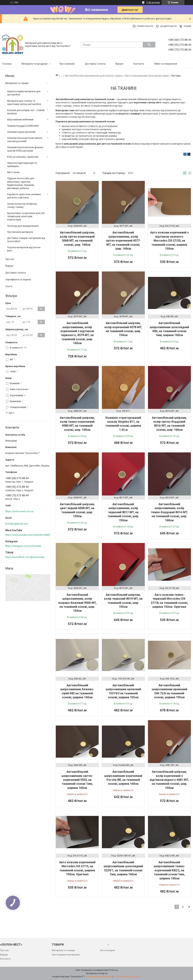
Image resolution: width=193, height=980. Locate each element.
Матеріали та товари (17, 83)
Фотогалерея (107, 950)
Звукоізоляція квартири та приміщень (22, 165)
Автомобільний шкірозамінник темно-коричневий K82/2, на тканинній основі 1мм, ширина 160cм (169, 870)
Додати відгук (168, 26)
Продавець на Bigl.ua (97, 973)
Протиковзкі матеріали (20, 232)
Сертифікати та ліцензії (18, 279)
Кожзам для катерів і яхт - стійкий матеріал (26, 112)
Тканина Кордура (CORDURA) (23, 126)
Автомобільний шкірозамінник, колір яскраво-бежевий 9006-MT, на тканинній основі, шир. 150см (77, 603)
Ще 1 (11, 413)
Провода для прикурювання (23, 226)
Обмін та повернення (165, 64)
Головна (7, 64)
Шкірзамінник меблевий (20, 120)
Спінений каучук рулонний (21, 132)
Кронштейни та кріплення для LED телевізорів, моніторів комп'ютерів (26, 216)
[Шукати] (149, 45)
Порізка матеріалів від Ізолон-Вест (24, 249)
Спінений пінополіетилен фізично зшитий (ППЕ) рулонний (25, 149)
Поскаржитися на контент (99, 977)
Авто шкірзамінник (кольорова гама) (147, 76)
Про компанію (67, 64)
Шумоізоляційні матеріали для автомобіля (24, 93)
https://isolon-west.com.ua (19, 511)
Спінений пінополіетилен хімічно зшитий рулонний (25, 140)
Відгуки (119, 64)
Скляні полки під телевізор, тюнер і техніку (22, 205)
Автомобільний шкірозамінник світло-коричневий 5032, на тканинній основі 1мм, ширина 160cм (77, 780)
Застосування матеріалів (66, 955)
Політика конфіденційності (127, 977)
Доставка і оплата (95, 64)
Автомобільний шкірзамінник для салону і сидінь (94, 76)
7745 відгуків (153, 3)
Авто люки (13, 172)
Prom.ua (114, 970)
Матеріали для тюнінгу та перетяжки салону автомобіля (24, 102)
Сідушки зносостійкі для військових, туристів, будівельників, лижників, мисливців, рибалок (21, 183)
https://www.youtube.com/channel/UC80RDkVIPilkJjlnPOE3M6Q (38, 535)
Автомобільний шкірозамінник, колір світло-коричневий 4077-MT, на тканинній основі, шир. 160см (123, 241)
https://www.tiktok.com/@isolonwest (25, 557)
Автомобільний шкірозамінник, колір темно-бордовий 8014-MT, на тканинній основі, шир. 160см (169, 512)
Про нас (10, 259)
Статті (9, 286)
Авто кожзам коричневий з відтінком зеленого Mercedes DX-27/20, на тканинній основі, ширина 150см (169, 241)
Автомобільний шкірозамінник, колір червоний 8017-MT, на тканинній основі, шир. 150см (123, 512)
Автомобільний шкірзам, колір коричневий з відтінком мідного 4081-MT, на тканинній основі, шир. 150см (169, 780)
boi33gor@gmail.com (17, 524)
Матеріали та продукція (35, 64)
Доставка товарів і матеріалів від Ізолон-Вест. (26, 240)
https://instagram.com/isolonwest (23, 546)
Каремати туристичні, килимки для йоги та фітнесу (24, 196)
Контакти (139, 64)
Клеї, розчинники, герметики (23, 157)
